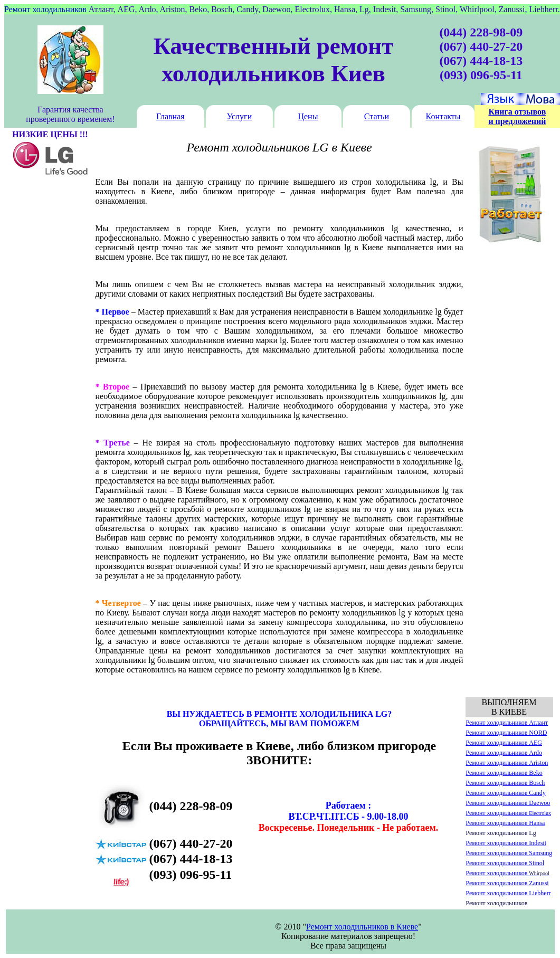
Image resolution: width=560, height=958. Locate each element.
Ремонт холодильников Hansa (506, 823)
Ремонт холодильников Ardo (504, 753)
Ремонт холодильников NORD (507, 733)
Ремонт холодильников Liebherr (509, 893)
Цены (308, 116)
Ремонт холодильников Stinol (505, 863)
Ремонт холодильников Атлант (507, 723)
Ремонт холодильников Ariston (507, 763)
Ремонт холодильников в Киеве (362, 927)
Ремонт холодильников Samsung (509, 853)
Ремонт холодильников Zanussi (507, 883)
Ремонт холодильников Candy (506, 793)
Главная (170, 116)
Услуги (240, 116)
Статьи (377, 116)
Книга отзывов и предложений (517, 116)
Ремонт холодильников (509, 813)
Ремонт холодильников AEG (504, 743)
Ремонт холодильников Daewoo (508, 803)
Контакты (443, 116)
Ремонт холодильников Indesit (506, 843)
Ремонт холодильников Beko (504, 773)
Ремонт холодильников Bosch (506, 783)
